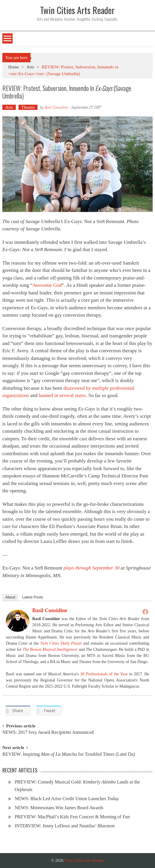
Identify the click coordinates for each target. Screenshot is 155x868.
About (10, 597)
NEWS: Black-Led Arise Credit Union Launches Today (67, 799)
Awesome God (47, 285)
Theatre (28, 107)
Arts (30, 67)
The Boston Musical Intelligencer (50, 649)
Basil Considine (56, 107)
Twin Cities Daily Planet (61, 643)
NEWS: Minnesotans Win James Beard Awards (59, 808)
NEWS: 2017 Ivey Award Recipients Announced (48, 732)
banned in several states (62, 395)
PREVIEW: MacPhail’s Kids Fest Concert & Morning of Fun (72, 817)
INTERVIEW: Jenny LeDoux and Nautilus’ (65, 826)
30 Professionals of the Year (104, 674)
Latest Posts (33, 597)
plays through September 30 (92, 568)
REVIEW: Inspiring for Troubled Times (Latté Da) (69, 754)
